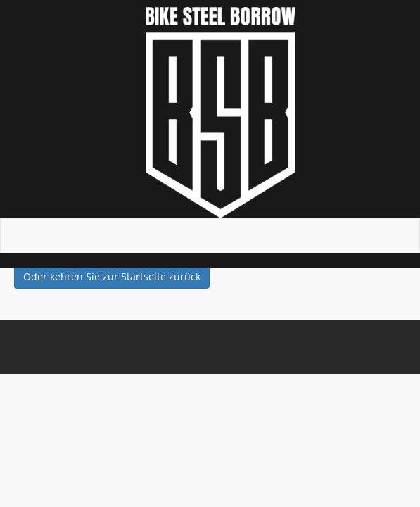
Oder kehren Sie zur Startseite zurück (112, 276)
